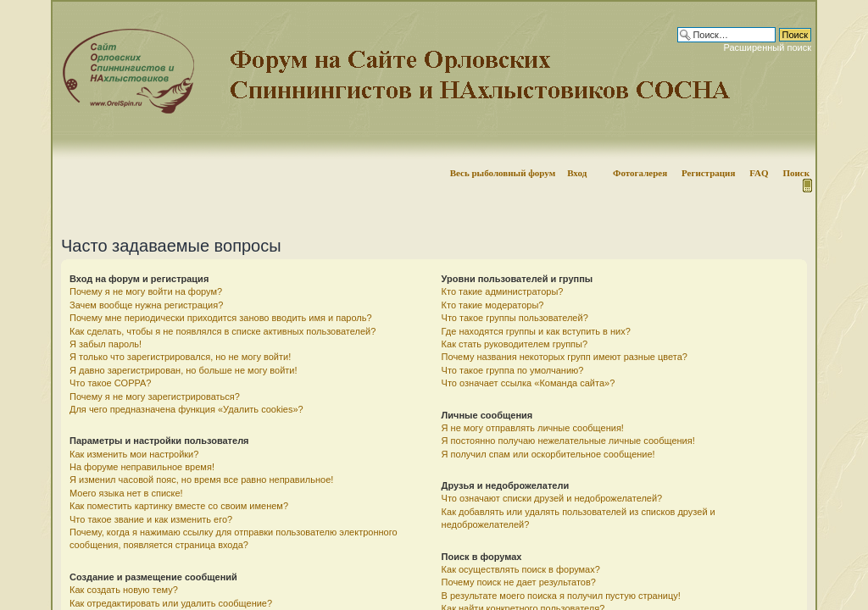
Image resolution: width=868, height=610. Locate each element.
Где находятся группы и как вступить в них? (536, 331)
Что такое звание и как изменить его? (151, 519)
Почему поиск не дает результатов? (519, 582)
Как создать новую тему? (124, 590)
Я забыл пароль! (106, 344)
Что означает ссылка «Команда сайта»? (529, 383)
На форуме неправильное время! (142, 467)
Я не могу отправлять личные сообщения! (533, 428)
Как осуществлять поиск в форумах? (521, 569)
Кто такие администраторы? (503, 291)
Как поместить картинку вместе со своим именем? (179, 506)
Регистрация (708, 173)
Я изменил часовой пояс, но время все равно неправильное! (201, 480)
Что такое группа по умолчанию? (513, 370)
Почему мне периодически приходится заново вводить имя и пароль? (221, 318)
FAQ (759, 173)
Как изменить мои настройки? (134, 454)
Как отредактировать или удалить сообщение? (171, 603)
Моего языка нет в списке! (126, 493)
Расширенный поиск (767, 47)
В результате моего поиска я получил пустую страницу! (561, 596)
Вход (577, 173)
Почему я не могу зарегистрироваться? (155, 396)
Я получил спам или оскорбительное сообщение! (548, 454)
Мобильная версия (806, 186)
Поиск (796, 173)
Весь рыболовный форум (503, 173)
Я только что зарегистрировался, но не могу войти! (180, 357)
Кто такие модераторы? (493, 305)
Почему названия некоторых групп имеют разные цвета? (565, 357)
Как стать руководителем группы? (515, 344)
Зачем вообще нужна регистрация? (146, 305)
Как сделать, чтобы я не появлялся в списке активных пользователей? (223, 331)
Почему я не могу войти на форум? (146, 291)
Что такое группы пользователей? (515, 318)
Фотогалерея (640, 173)
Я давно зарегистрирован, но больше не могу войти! (184, 370)
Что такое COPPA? (111, 383)
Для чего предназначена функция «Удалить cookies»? (186, 409)
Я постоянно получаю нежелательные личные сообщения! (568, 441)
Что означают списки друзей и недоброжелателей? (552, 498)
